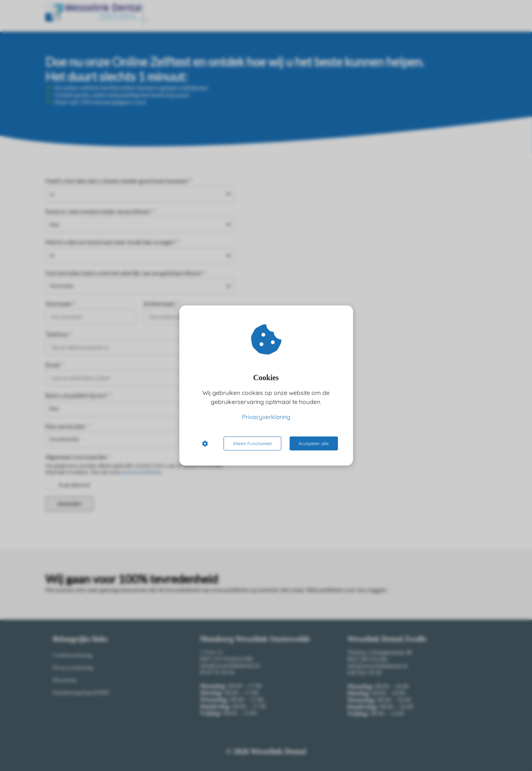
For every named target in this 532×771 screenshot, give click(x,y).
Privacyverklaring (266, 417)
